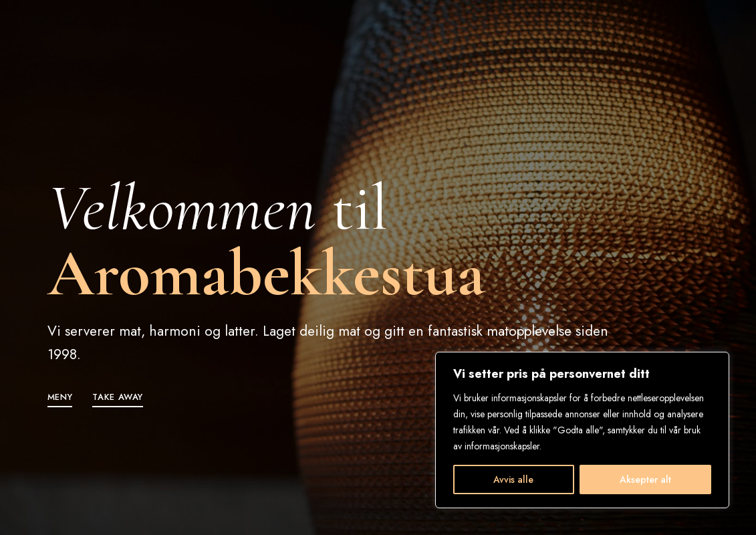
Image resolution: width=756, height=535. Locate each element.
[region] (582, 430)
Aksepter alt (645, 479)
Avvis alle (513, 479)
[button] (60, 397)
